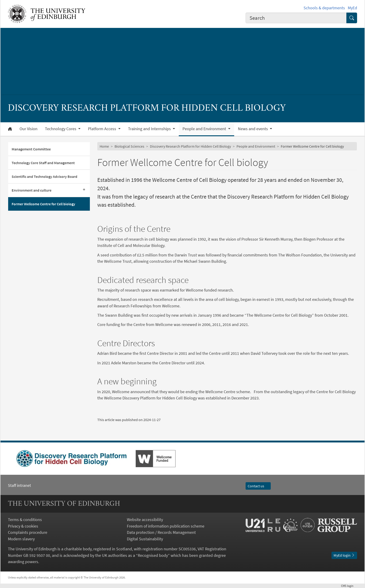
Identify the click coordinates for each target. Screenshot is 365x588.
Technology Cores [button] (61, 129)
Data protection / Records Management (161, 532)
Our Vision (29, 129)
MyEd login (344, 555)
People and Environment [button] (205, 129)
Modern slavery (21, 539)
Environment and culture (32, 190)
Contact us (258, 486)
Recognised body (153, 555)
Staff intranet (19, 485)
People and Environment (256, 146)
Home (104, 146)
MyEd (352, 8)
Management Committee (31, 149)
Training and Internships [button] (150, 129)
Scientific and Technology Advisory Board (44, 176)
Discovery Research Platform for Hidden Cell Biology (190, 146)
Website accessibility (145, 520)
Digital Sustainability (145, 539)
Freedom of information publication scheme (166, 526)
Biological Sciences (129, 146)
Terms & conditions (25, 520)
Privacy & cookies (23, 526)
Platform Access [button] (103, 129)
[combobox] (296, 18)
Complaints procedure (28, 532)
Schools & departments (324, 8)
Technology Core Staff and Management (43, 163)
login (349, 586)
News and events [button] (253, 129)
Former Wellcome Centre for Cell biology (43, 204)
